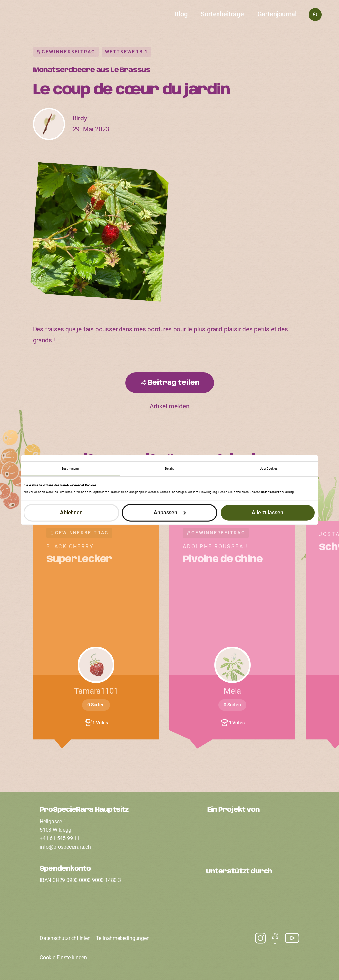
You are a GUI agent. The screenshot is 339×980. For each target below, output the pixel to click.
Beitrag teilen (174, 383)
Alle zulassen (267, 513)
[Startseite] (170, 19)
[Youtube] (257, 938)
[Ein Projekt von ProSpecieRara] (253, 836)
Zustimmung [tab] (70, 468)
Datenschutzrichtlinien (65, 938)
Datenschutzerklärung (277, 492)
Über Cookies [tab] (269, 468)
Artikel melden (169, 406)
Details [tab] (170, 468)
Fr (315, 14)
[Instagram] (289, 938)
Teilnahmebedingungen (123, 938)
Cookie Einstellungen (63, 957)
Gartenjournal (277, 14)
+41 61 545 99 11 (60, 838)
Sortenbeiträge (222, 14)
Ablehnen (71, 513)
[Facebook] (272, 938)
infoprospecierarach (65, 847)
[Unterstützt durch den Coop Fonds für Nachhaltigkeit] (253, 897)
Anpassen (170, 513)
